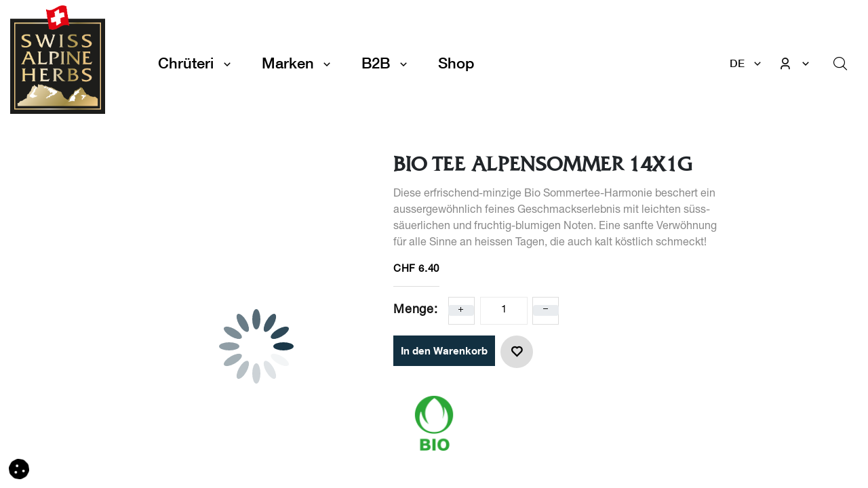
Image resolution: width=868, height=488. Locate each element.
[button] (517, 352)
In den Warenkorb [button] (444, 350)
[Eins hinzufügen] (461, 310)
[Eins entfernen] (546, 310)
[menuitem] (456, 63)
